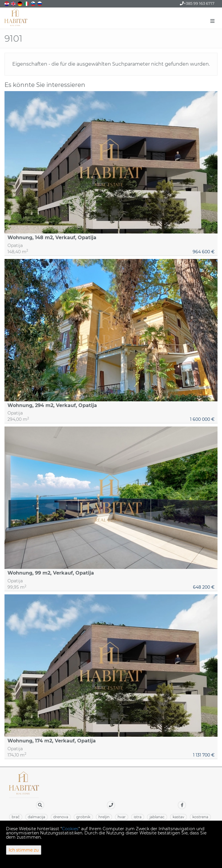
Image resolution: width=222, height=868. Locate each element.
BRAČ (16, 817)
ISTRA (138, 817)
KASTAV (178, 817)
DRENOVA (61, 817)
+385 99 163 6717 (197, 3)
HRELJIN (104, 817)
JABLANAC (157, 817)
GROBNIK (83, 817)
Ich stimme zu (24, 850)
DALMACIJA (37, 817)
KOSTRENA (200, 817)
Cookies (70, 829)
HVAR (122, 817)
